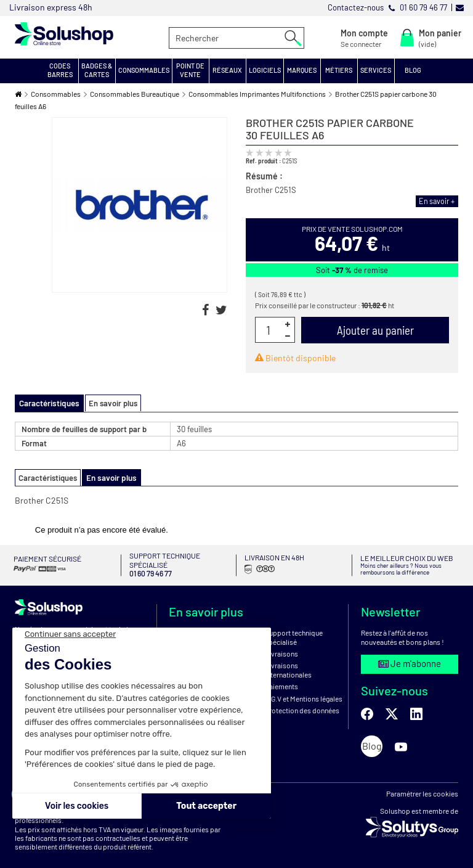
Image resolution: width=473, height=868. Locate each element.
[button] (60, 71)
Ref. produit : (263, 161)
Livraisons (281, 649)
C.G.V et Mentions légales (304, 694)
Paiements (281, 682)
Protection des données (302, 706)
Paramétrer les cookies (422, 789)
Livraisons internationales (288, 665)
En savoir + (438, 201)
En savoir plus (110, 403)
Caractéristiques (48, 477)
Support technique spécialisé (294, 633)
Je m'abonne (410, 659)
